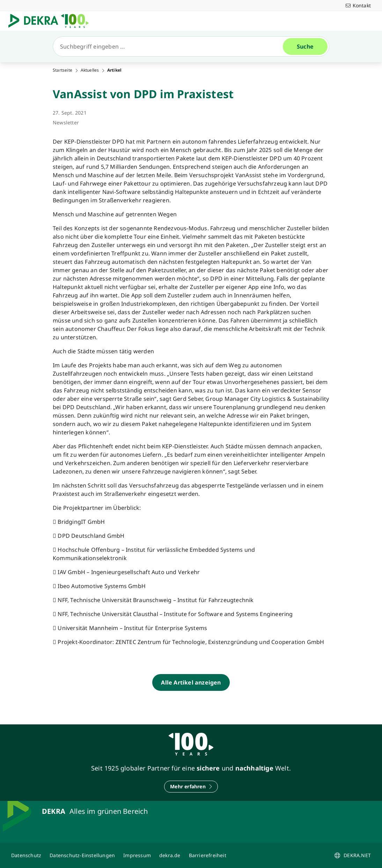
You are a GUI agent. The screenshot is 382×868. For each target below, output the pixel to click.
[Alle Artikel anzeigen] (191, 682)
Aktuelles (90, 70)
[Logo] (51, 21)
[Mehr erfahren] (191, 787)
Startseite (63, 70)
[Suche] (171, 46)
